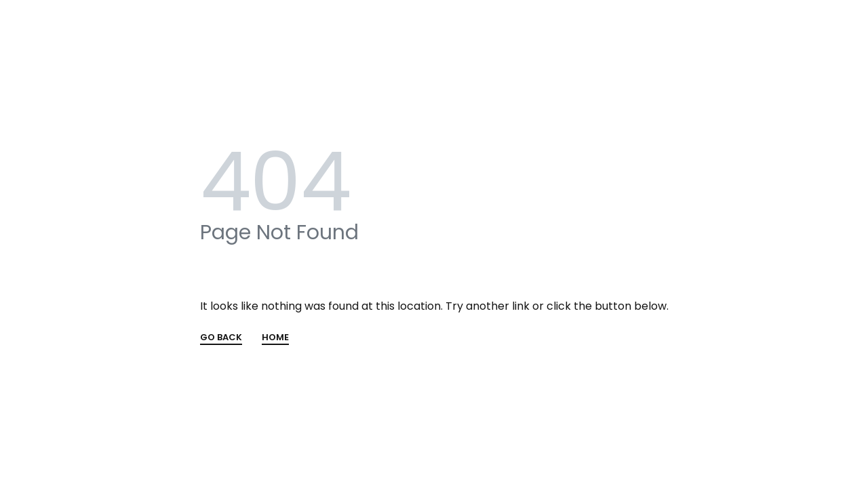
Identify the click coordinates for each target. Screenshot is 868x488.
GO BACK (221, 338)
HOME (275, 338)
